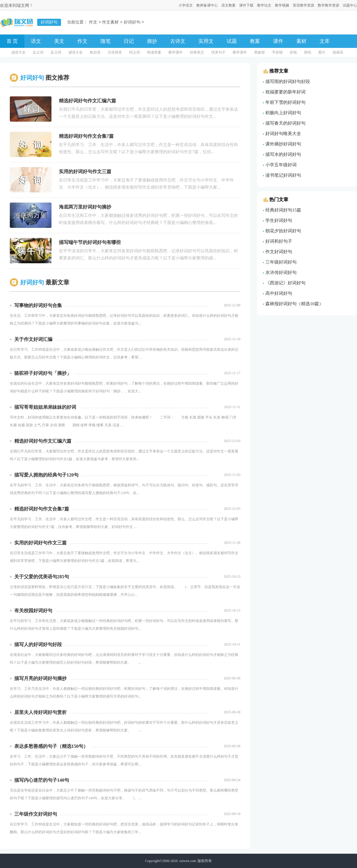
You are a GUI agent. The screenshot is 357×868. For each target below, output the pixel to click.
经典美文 (197, 52)
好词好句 (132, 22)
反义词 (56, 52)
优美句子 (218, 52)
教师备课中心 (207, 5)
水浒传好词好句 (281, 272)
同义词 (134, 52)
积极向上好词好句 (283, 113)
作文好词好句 (279, 252)
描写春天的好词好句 (285, 123)
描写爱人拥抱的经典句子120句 (46, 475)
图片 (322, 52)
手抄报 (277, 52)
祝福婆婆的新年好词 (285, 92)
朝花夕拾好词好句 (283, 231)
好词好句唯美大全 (283, 134)
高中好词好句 (279, 293)
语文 (36, 41)
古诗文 (178, 41)
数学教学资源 (328, 5)
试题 (232, 41)
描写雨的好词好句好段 (288, 82)
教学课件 (176, 52)
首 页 (12, 41)
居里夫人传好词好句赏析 (40, 712)
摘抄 (152, 41)
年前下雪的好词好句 (285, 102)
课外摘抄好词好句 (283, 144)
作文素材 (110, 22)
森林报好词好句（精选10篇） (294, 304)
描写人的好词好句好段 (38, 644)
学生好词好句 (279, 220)
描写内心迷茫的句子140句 (42, 780)
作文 (93, 22)
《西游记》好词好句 (285, 283)
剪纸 (308, 52)
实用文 (206, 41)
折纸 (293, 52)
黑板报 (259, 52)
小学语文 (186, 5)
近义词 (38, 52)
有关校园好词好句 (33, 611)
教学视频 (282, 5)
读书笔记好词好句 (283, 175)
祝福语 (338, 52)
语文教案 (228, 5)
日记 (129, 41)
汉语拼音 (115, 52)
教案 (255, 41)
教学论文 (264, 5)
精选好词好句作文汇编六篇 (43, 441)
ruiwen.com (188, 861)
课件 (278, 41)
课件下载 (246, 5)
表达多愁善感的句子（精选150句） (51, 746)
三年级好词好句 (281, 262)
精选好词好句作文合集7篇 (42, 509)
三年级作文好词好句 (36, 814)
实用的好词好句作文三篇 (40, 543)
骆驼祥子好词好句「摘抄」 (43, 373)
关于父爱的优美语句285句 (42, 577)
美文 (59, 41)
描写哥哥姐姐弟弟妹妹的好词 (45, 407)
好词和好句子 (279, 241)
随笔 (106, 41)
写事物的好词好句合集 (38, 305)
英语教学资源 (303, 5)
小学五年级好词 (281, 165)
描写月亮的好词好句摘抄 (40, 678)
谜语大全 (76, 52)
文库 (325, 41)
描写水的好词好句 (283, 154)
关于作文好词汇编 (33, 339)
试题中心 (350, 5)
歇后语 (95, 52)
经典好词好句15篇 (283, 210)
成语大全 (18, 52)
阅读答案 (154, 52)
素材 (301, 41)
